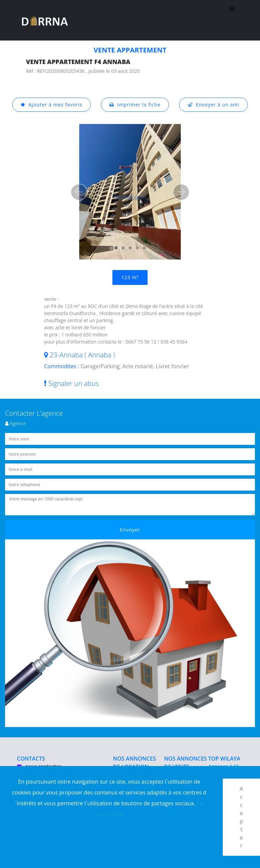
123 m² (130, 277)
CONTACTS (31, 759)
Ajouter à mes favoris (51, 105)
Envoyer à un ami (213, 105)
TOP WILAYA (224, 759)
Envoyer (130, 530)
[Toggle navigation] (232, 20)
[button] (79, 192)
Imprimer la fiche (135, 105)
